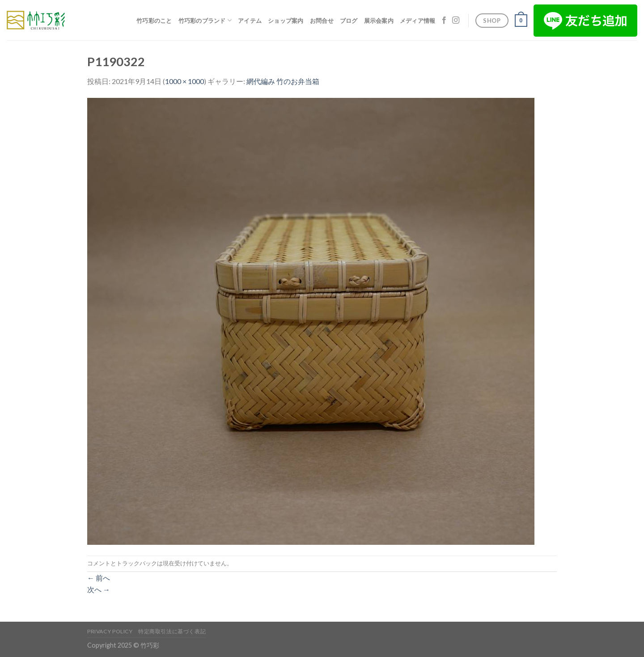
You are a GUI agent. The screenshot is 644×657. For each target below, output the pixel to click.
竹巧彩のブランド (205, 20)
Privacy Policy (110, 631)
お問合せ (322, 21)
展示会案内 (379, 21)
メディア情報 (418, 21)
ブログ (349, 21)
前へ (99, 578)
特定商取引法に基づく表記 (172, 631)
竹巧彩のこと (154, 21)
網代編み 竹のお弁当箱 (283, 81)
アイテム (250, 21)
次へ (99, 589)
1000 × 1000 (184, 81)
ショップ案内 (286, 21)
